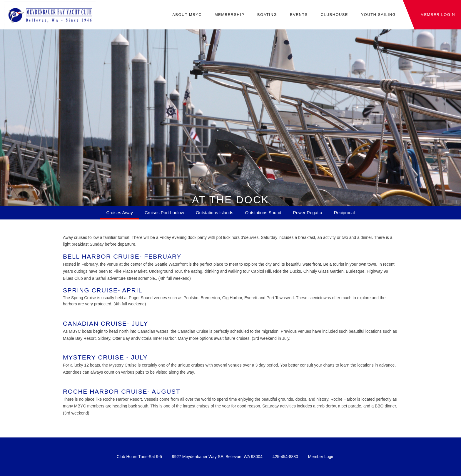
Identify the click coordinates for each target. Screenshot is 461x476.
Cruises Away (120, 213)
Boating (267, 15)
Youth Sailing (379, 15)
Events (299, 15)
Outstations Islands (214, 213)
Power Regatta (308, 213)
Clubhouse (334, 15)
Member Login (321, 457)
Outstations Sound (263, 213)
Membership (229, 15)
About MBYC (187, 15)
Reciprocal (344, 213)
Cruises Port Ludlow (164, 213)
